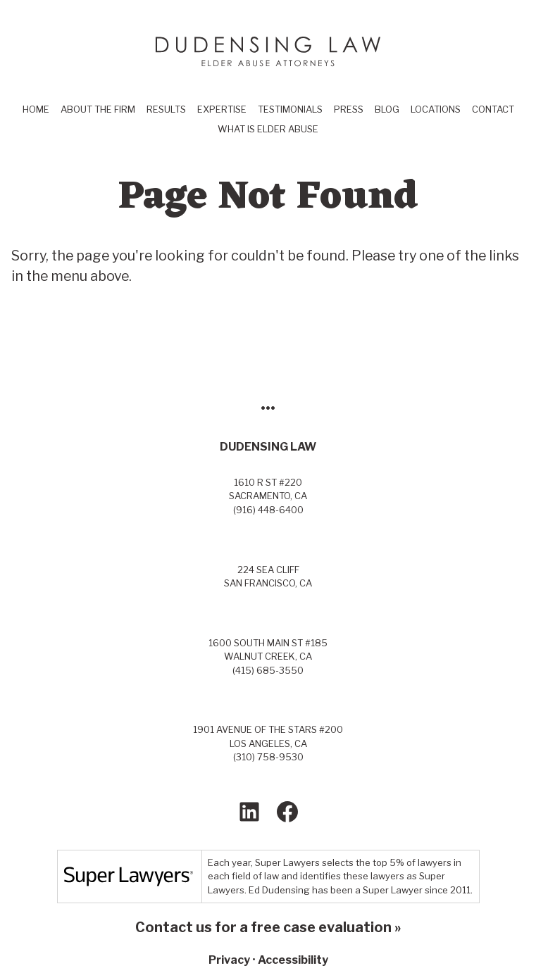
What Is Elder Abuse (268, 129)
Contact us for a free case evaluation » (268, 927)
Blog (387, 109)
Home (36, 109)
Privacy (229, 960)
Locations (436, 109)
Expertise (222, 109)
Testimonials (290, 109)
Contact (493, 109)
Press (349, 109)
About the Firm (98, 109)
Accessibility (293, 960)
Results (166, 109)
